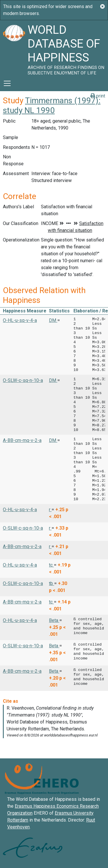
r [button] (50, 510)
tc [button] (51, 565)
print (98, 96)
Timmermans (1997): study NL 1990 (52, 105)
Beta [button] (54, 620)
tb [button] (52, 583)
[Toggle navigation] (7, 83)
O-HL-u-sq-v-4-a (20, 320)
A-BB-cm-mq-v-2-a (22, 440)
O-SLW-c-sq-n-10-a (23, 380)
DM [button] (53, 320)
